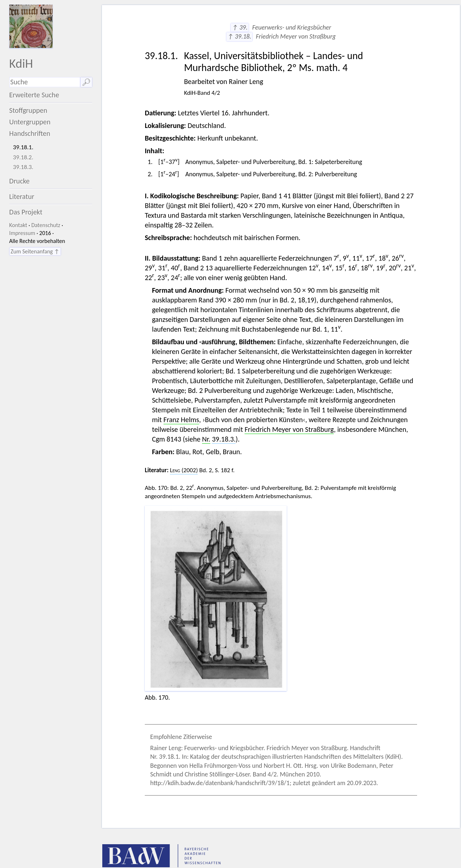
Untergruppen (30, 122)
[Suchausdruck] (45, 82)
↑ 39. (240, 27)
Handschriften (30, 133)
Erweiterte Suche (34, 95)
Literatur (22, 196)
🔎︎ (86, 82)
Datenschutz (46, 225)
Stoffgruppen (28, 110)
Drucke (20, 181)
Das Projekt (26, 212)
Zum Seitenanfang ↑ (35, 251)
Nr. (206, 439)
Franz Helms (181, 420)
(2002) (184, 470)
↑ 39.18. (240, 36)
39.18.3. (23, 167)
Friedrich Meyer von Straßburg (289, 429)
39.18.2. (23, 157)
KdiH (21, 63)
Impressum (22, 233)
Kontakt (18, 225)
